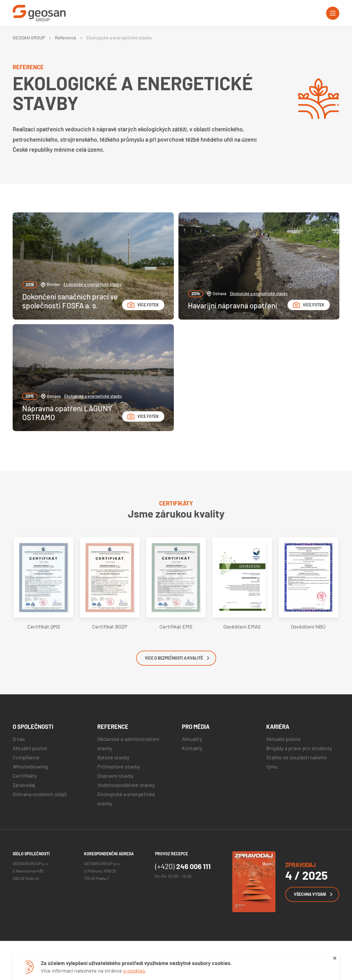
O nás (19, 739)
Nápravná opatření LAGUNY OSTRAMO (67, 413)
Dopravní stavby (115, 776)
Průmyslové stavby (119, 766)
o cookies (134, 971)
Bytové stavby (113, 757)
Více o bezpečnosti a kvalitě (177, 658)
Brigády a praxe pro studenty (299, 748)
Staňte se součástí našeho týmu (296, 762)
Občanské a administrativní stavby (128, 743)
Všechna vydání (313, 894)
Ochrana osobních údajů (40, 794)
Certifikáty (25, 776)
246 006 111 (183, 866)
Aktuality (192, 739)
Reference (66, 38)
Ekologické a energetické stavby (93, 284)
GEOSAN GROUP (29, 38)
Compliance (26, 757)
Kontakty (192, 748)
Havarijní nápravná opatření (233, 305)
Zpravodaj (24, 785)
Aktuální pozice (30, 748)
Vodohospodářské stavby (126, 785)
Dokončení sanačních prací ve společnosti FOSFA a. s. (70, 301)
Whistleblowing (30, 766)
